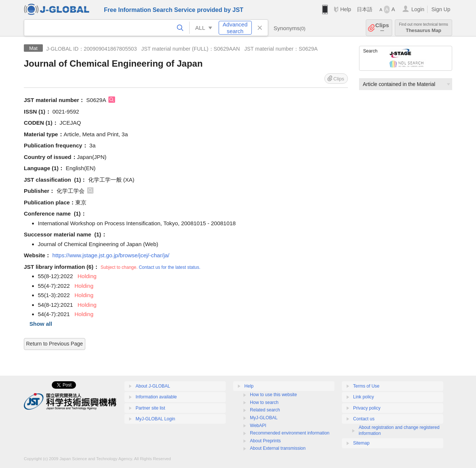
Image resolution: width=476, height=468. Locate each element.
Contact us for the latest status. (170, 267)
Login (418, 9)
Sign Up (441, 9)
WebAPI (258, 426)
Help (345, 9)
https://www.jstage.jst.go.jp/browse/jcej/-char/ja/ (111, 255)
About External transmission (278, 448)
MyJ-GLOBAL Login (155, 419)
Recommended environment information (290, 433)
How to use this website (273, 395)
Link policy (364, 397)
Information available (156, 397)
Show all (41, 324)
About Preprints (265, 441)
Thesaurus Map (423, 28)
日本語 (365, 9)
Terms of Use (366, 386)
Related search (265, 410)
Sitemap (361, 443)
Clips (382, 28)
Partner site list (150, 408)
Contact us (364, 419)
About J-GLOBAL (153, 386)
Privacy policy (367, 408)
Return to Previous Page (55, 344)
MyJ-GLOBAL (264, 418)
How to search (264, 402)
